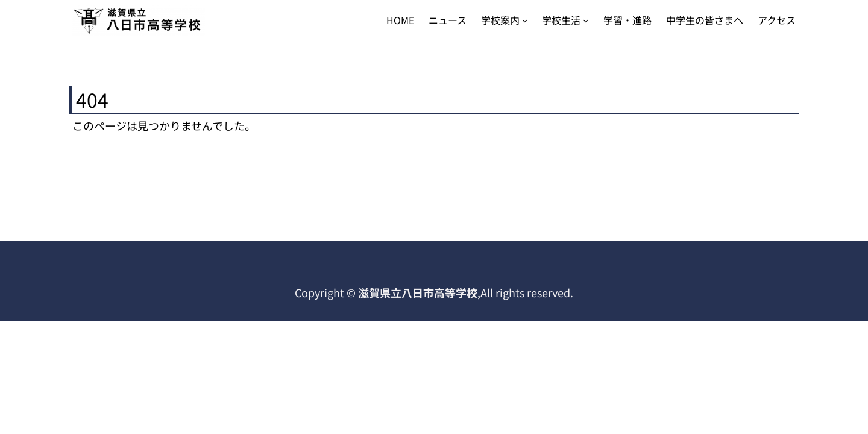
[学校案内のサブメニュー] (525, 20)
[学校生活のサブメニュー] (586, 20)
